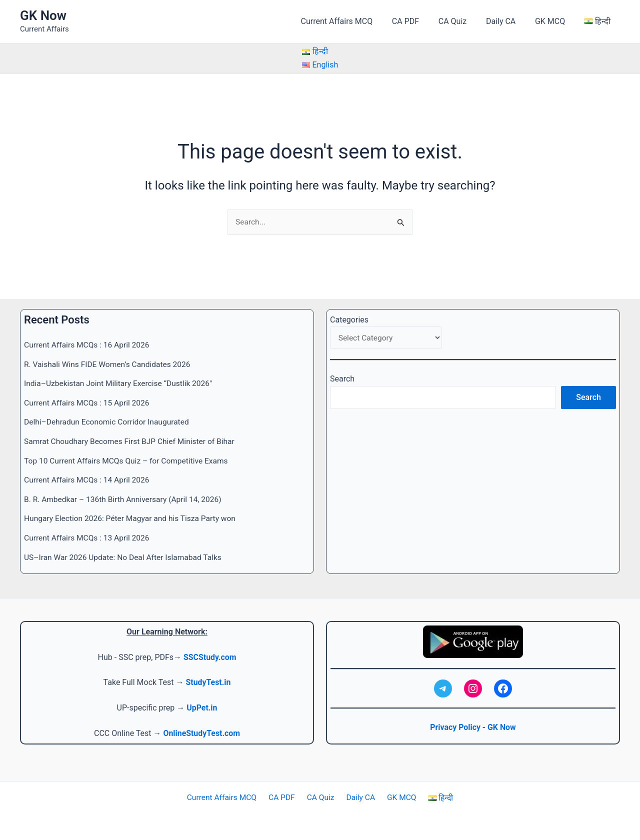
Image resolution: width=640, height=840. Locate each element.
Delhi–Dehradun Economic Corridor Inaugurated (109, 422)
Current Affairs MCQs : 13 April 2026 (88, 537)
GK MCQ (555, 21)
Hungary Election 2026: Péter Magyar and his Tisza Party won (133, 518)
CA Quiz (464, 21)
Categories (349, 320)
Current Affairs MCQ (355, 21)
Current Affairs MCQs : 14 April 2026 (88, 479)
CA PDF (420, 21)
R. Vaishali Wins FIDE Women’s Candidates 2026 (110, 364)
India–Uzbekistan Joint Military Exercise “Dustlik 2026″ (121, 383)
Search (342, 380)
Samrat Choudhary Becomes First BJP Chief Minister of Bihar (132, 441)
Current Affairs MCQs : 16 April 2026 (88, 345)
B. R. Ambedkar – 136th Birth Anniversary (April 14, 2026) (126, 499)
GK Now (43, 15)
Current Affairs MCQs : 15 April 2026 (88, 403)
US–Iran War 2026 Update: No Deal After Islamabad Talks (126, 556)
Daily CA (509, 21)
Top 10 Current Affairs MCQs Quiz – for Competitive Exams (129, 460)
